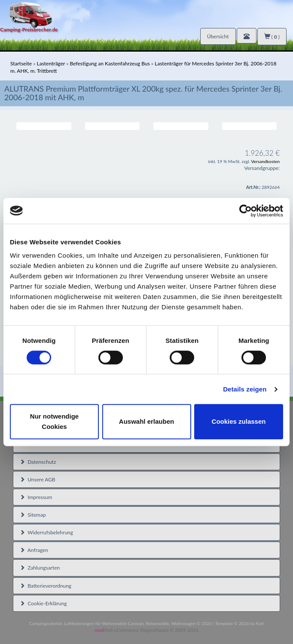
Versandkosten (265, 161)
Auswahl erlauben (146, 421)
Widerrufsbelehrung (46, 532)
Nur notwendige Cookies (54, 421)
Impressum (36, 497)
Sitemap (33, 515)
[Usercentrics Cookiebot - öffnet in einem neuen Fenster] (246, 211)
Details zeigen (245, 389)
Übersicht (218, 36)
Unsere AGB (38, 479)
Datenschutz (38, 462)
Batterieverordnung (46, 586)
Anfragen (34, 550)
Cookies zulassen (239, 421)
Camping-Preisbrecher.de (29, 29)
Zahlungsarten (40, 568)
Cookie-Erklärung (43, 603)
